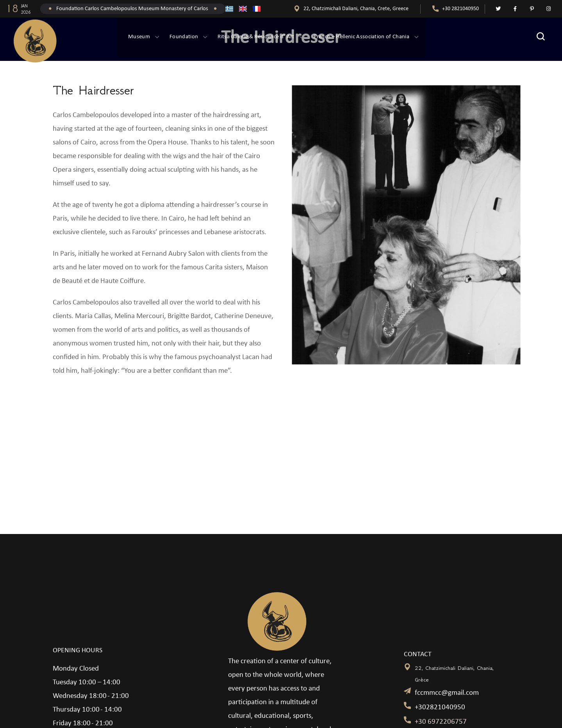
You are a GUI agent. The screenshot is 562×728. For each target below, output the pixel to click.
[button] (541, 37)
